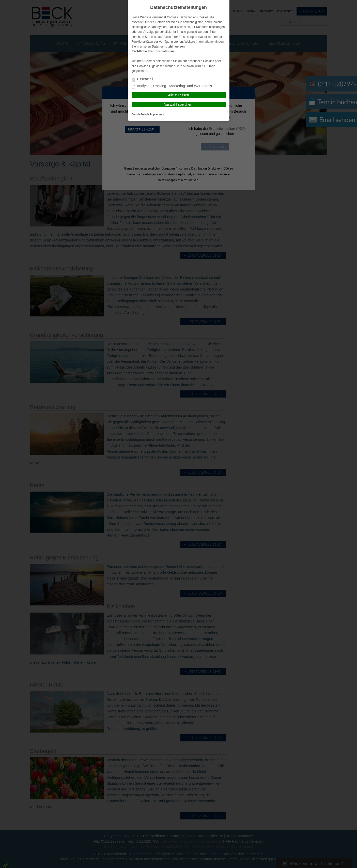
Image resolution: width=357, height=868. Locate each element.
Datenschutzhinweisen (168, 47)
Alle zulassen (178, 95)
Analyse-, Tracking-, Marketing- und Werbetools (172, 86)
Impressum (157, 115)
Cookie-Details (141, 115)
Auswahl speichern (179, 104)
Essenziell (142, 79)
